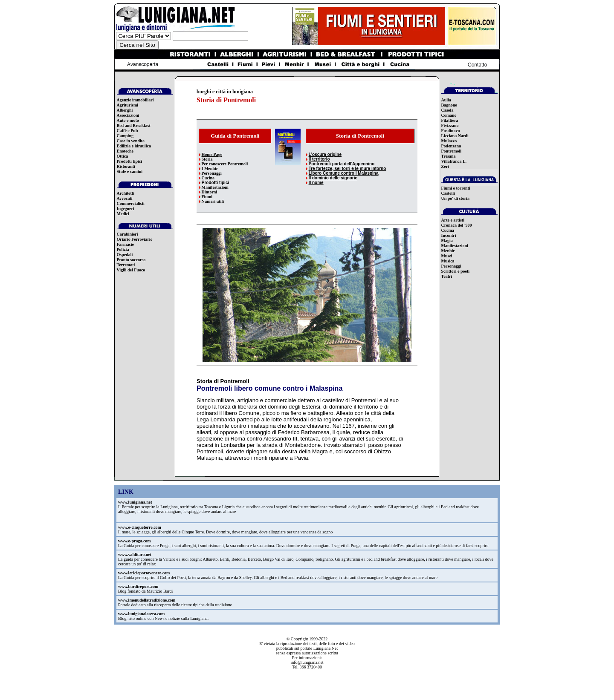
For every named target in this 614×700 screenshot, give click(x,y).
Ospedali (125, 255)
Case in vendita (131, 141)
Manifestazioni (215, 187)
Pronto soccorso (131, 260)
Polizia (123, 249)
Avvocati (125, 198)
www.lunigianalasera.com (141, 614)
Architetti (126, 193)
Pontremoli (452, 151)
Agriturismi (128, 105)
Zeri (445, 166)
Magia (447, 241)
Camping (125, 136)
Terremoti (126, 265)
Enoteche (125, 151)
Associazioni (128, 115)
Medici (123, 214)
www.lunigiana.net (135, 502)
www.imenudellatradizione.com (147, 600)
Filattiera (450, 120)
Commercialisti (131, 203)
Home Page (212, 154)
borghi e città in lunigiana (225, 92)
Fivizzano (450, 125)
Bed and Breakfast (134, 125)
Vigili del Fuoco (131, 270)
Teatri (447, 276)
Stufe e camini (130, 171)
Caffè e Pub (127, 131)
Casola (447, 110)
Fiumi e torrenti (456, 188)
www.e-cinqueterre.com (140, 527)
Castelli (448, 193)
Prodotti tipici (130, 161)
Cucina (208, 178)
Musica (448, 261)
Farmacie (126, 244)
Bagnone (449, 105)
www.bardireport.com (138, 586)
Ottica (123, 156)
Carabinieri (127, 234)
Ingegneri (126, 209)
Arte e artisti (453, 220)
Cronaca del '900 (457, 225)
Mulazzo (449, 141)
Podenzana (451, 146)
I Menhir (210, 169)
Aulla (446, 100)
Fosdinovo (451, 131)
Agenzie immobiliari (135, 100)
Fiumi (207, 197)
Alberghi (125, 110)
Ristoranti (126, 166)
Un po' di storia (455, 198)
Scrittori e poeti (456, 271)
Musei (447, 256)
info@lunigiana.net (307, 662)
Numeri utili (213, 201)
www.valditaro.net (135, 555)
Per (205, 164)
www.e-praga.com (135, 541)
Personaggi (212, 173)
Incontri (449, 235)
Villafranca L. (454, 161)
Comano (449, 115)
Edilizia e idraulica (134, 146)
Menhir (448, 251)
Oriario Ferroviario (135, 239)
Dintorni (210, 192)
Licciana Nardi (455, 136)
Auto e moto (128, 120)
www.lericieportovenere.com (144, 573)
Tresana (449, 156)
